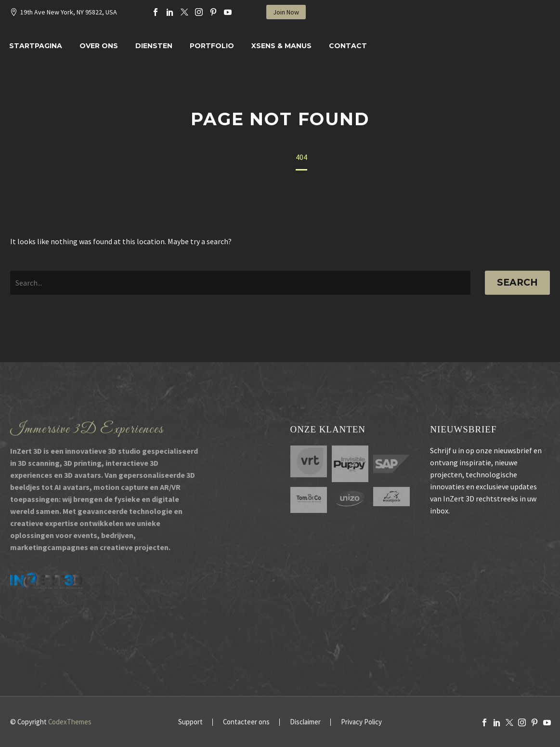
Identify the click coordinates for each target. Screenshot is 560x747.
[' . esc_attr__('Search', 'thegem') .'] (240, 283)
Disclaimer (305, 722)
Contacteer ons (246, 722)
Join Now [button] (286, 12)
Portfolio (212, 46)
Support (190, 722)
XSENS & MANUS (281, 46)
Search (517, 282)
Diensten (154, 46)
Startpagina (36, 46)
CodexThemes (70, 722)
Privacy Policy (361, 722)
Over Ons (99, 46)
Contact (348, 46)
